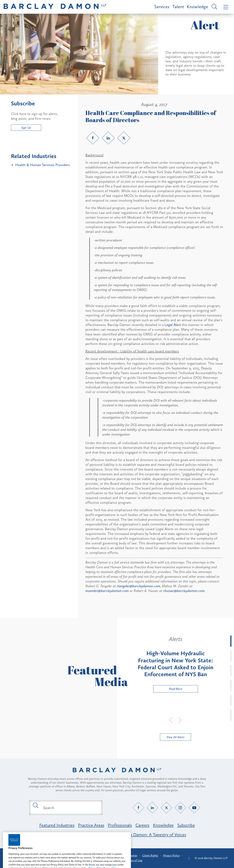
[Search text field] (70, 808)
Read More (168, 690)
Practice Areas (91, 825)
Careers (142, 825)
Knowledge (197, 7)
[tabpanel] (175, 664)
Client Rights (150, 856)
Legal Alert (173, 325)
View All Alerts (175, 737)
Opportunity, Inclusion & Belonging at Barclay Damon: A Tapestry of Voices (117, 835)
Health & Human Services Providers (43, 165)
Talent (178, 7)
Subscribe (186, 825)
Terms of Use (134, 860)
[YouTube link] (194, 808)
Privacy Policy (171, 856)
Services (162, 7)
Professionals (120, 825)
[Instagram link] (180, 808)
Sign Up (26, 128)
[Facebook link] (93, 138)
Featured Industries (57, 825)
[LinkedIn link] (108, 138)
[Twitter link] (124, 138)
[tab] (231, 641)
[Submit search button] (35, 805)
